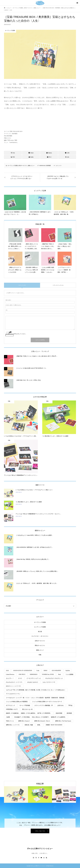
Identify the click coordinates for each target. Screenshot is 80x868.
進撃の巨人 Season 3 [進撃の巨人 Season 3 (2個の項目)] (24, 721)
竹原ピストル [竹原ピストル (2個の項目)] (10, 721)
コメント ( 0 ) (22, 285)
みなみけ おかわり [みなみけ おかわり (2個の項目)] (33, 682)
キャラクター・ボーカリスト (40, 636)
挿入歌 (40, 632)
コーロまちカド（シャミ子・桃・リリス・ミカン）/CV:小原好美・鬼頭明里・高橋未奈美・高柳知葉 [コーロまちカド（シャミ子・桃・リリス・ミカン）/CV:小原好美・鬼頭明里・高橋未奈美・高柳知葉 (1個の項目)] (35, 698)
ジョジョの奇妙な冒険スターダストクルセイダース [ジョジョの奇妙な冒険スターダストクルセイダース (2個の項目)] (47, 702)
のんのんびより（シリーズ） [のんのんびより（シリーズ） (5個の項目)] (14, 682)
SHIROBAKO (43, 166)
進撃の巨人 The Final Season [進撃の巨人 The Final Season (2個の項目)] (63, 721)
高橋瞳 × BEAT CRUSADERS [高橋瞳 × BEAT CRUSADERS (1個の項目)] (54, 725)
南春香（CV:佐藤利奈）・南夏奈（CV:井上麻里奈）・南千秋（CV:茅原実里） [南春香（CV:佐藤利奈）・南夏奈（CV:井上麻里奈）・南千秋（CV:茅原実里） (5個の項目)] (29, 713)
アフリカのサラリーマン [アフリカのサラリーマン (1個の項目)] (13, 694)
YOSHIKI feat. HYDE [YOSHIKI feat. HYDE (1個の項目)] (48, 674)
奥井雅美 (49, 166)
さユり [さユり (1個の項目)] (20, 678)
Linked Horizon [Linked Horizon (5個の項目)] (10, 674)
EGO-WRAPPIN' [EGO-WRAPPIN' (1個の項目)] (57, 671)
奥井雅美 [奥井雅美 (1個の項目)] (69, 713)
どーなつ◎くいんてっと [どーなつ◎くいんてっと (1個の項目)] (34, 678)
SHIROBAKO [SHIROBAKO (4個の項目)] (34, 674)
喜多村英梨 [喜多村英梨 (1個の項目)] (59, 713)
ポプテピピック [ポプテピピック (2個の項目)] (11, 705)
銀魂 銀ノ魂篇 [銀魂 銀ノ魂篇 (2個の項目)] (29, 725)
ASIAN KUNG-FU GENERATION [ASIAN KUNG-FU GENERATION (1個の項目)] (23, 671)
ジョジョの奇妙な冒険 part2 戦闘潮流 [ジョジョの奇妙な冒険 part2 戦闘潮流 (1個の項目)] (17, 702)
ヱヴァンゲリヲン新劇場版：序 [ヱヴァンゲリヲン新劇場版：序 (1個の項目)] (44, 705)
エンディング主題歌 (40, 627)
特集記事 (40, 784)
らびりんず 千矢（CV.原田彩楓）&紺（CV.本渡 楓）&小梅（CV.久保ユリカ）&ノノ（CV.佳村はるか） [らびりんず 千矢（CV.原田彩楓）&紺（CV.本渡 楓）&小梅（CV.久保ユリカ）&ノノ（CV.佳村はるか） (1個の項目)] (36, 690)
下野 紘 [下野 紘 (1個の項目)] (70, 705)
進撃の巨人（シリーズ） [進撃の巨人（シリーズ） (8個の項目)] (13, 725)
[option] (16, 795)
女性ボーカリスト (23, 166)
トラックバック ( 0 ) (58, 285)
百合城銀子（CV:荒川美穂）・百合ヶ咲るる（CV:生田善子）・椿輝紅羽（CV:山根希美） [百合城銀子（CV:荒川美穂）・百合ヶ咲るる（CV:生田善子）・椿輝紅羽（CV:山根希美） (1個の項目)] (40, 717)
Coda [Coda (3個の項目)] (38, 671)
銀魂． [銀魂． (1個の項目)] (39, 725)
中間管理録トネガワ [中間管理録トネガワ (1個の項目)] (12, 709)
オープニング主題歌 (13, 166)
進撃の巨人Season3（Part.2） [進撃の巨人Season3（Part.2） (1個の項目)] (43, 721)
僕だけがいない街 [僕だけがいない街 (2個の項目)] (27, 709)
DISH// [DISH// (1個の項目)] (45, 671)
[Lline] (67, 153)
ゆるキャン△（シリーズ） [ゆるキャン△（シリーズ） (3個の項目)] (14, 686)
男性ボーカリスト (40, 646)
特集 (40, 655)
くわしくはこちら (40, 831)
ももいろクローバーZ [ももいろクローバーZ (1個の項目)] (49, 682)
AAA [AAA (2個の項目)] (7, 671)
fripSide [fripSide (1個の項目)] (68, 671)
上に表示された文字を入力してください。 (16, 334)
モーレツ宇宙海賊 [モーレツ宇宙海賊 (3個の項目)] (25, 705)
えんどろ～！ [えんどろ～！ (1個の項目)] (10, 678)
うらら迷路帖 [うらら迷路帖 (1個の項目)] (69, 674)
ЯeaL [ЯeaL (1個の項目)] (60, 674)
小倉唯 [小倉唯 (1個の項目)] (8, 717)
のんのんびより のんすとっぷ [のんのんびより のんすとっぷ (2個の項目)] (54, 678)
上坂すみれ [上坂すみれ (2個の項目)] (60, 705)
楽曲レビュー (31, 166)
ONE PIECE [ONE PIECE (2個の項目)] (22, 674)
